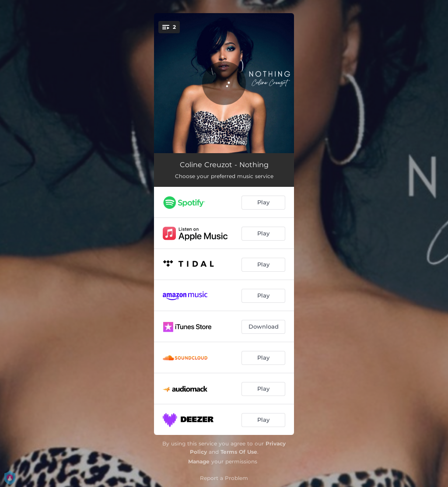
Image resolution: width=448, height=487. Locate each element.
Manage (199, 461)
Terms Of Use (239, 452)
